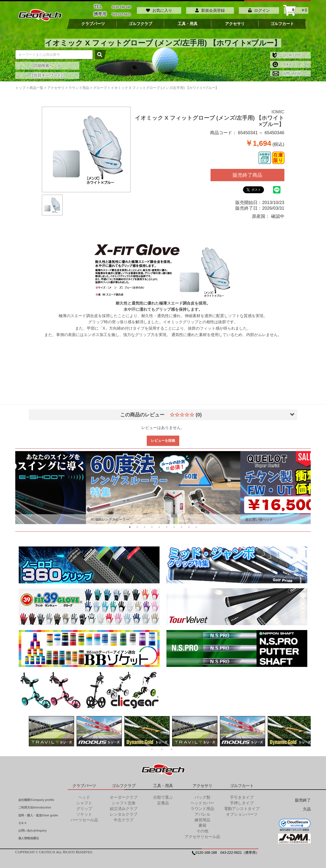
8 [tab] (181, 525)
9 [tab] (189, 525)
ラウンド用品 (202, 806)
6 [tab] (167, 525)
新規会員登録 (210, 9)
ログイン (259, 9)
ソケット (84, 812)
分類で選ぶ (163, 795)
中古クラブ (124, 817)
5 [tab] (159, 525)
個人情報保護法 (29, 836)
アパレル (202, 812)
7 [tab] (174, 525)
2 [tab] (137, 525)
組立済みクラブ (124, 806)
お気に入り (159, 9)
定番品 (163, 801)
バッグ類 (202, 795)
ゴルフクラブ (140, 21)
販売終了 (303, 798)
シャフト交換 (124, 801)
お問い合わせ (287, 71)
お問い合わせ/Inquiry (32, 828)
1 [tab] (130, 525)
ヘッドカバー (202, 801)
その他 (202, 829)
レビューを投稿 (163, 438)
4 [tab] (152, 525)
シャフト (84, 801)
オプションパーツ (242, 812)
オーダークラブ (124, 795)
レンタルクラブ (124, 812)
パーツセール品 (84, 817)
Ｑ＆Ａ (282, 62)
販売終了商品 (247, 173)
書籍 (202, 823)
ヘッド (84, 795)
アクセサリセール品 (202, 834)
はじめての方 (287, 53)
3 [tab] (145, 525)
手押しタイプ (242, 801)
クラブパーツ (93, 21)
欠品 (307, 807)
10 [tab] (196, 525)
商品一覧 (36, 85)
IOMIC (278, 109)
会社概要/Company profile (36, 797)
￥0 (296, 9)
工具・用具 (188, 21)
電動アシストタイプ (242, 806)
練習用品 (202, 817)
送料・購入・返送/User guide (38, 813)
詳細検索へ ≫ (47, 63)
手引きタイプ (242, 795)
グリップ (84, 806)
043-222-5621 (122, 12)
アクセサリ (235, 21)
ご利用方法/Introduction (35, 805)
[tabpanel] (163, 485)
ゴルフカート (282, 21)
